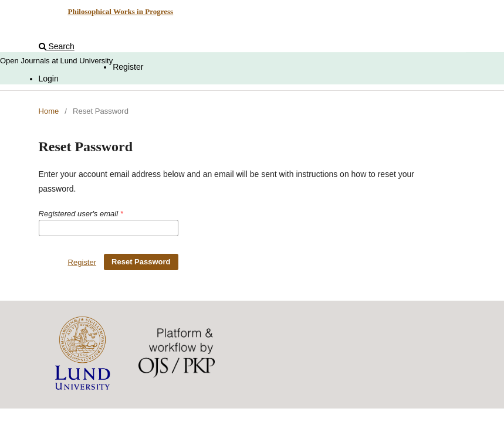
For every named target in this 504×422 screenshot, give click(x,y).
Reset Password (141, 262)
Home (49, 111)
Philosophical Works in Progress (120, 11)
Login (49, 79)
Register (128, 67)
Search (57, 46)
